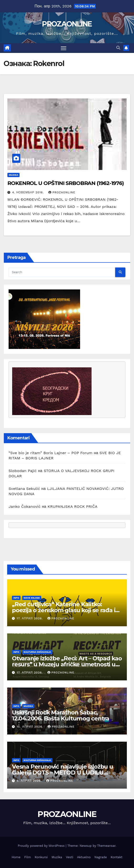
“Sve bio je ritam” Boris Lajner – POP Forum (51, 453)
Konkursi (41, 857)
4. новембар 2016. (29, 192)
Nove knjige (32, 598)
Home (16, 857)
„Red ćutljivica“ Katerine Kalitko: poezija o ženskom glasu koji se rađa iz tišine (65, 610)
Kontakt (116, 857)
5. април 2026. (30, 781)
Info (16, 598)
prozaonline (62, 192)
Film (28, 857)
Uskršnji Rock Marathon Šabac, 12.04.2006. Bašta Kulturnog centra (61, 715)
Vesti (70, 857)
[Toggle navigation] (64, 48)
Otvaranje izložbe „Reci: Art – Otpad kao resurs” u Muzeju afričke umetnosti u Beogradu (67, 664)
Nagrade (101, 857)
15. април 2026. (31, 727)
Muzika (13, 175)
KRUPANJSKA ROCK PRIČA (73, 506)
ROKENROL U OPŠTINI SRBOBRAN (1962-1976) (66, 183)
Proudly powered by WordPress (42, 846)
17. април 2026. (30, 618)
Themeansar (106, 846)
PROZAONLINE (67, 24)
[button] (118, 48)
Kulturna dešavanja (37, 652)
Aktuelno (84, 857)
